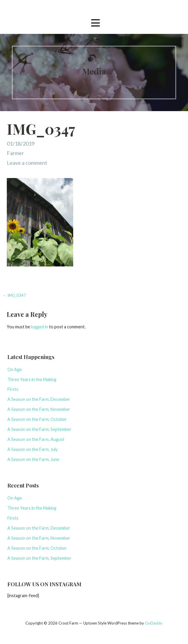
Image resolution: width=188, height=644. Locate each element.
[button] (95, 23)
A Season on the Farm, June (33, 459)
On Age (15, 369)
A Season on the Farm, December (39, 399)
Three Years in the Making (32, 379)
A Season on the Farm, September (39, 429)
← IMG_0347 (14, 295)
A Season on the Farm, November (39, 409)
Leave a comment (27, 163)
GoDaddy (154, 623)
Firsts (13, 389)
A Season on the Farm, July (32, 449)
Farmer (15, 153)
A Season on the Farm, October (37, 419)
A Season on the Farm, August (36, 439)
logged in (40, 327)
